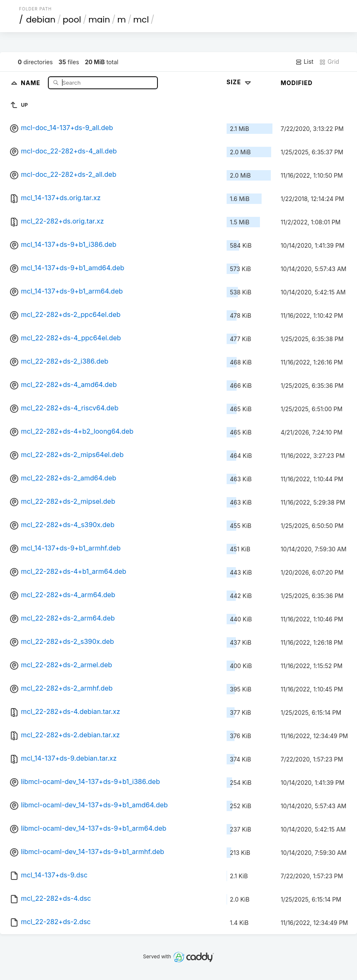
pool (72, 20)
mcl (141, 20)
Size (240, 82)
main (99, 20)
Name (31, 82)
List (304, 62)
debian (41, 20)
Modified (297, 83)
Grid (329, 62)
